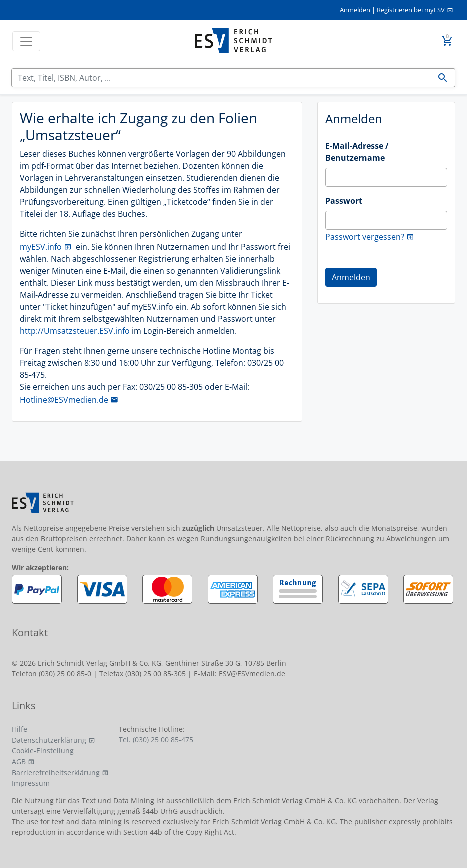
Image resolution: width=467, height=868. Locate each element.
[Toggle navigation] (26, 41)
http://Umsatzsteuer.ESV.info (75, 331)
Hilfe (20, 729)
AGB (19, 761)
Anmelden (355, 10)
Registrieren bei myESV (411, 10)
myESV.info (41, 247)
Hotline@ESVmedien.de (64, 400)
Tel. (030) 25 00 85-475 (156, 739)
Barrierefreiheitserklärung (56, 772)
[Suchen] (221, 78)
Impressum (31, 783)
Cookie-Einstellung (43, 750)
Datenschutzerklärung (49, 740)
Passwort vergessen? (365, 237)
